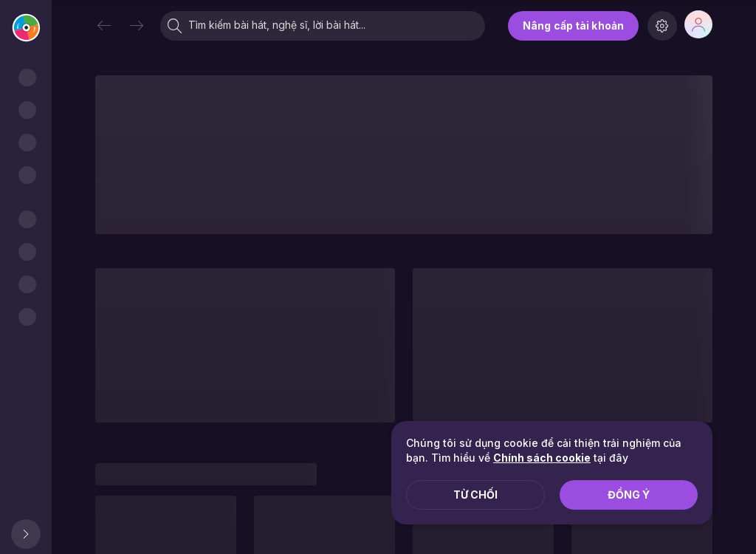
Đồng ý (629, 495)
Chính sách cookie (542, 458)
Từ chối (475, 495)
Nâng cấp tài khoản (573, 25)
